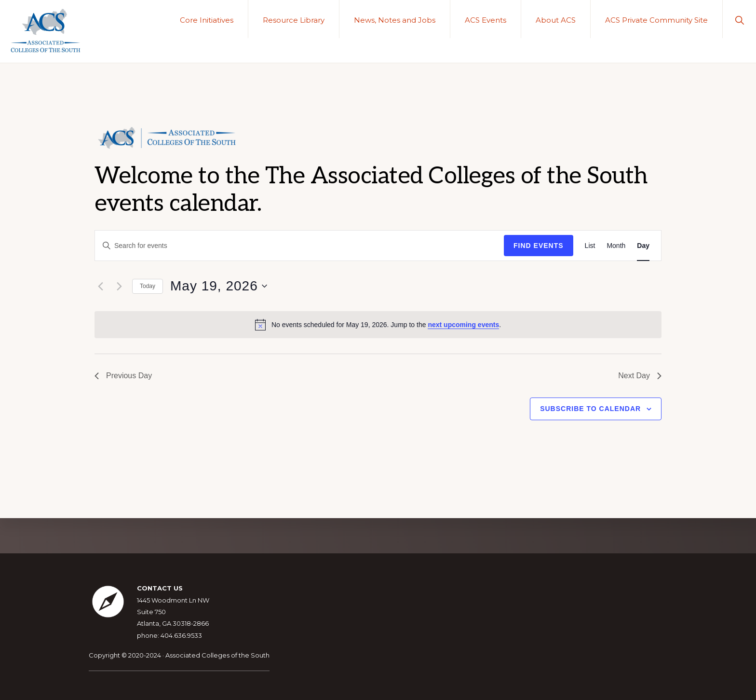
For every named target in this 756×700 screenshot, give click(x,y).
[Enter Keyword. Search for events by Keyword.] (299, 246)
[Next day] (119, 286)
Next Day (640, 376)
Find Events (539, 246)
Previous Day (123, 376)
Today (148, 286)
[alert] (378, 325)
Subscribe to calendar (590, 409)
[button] (739, 19)
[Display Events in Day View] (643, 246)
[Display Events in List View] (590, 246)
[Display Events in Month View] (616, 246)
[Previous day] (100, 286)
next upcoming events (463, 325)
